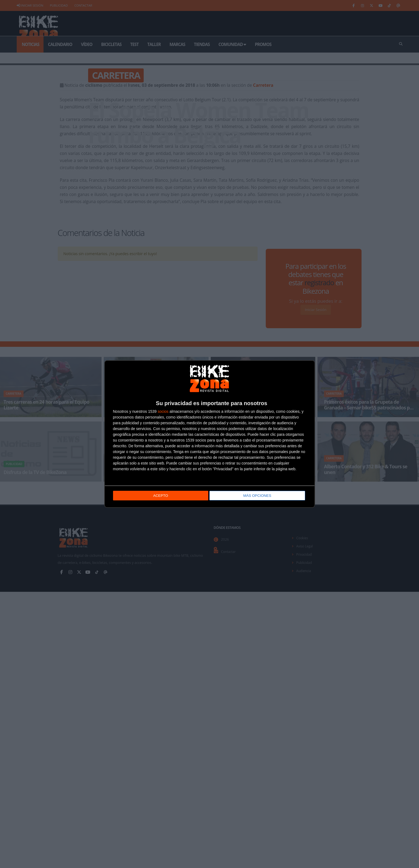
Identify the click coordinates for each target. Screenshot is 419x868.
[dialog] (210, 434)
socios (163, 411)
